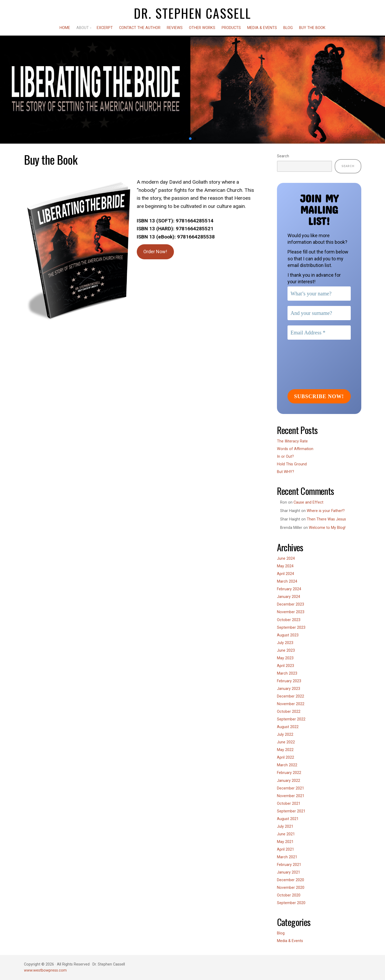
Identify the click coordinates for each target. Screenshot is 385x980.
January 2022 (289, 781)
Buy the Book (312, 28)
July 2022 (285, 735)
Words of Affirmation (295, 449)
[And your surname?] (319, 313)
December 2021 (291, 788)
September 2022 (291, 719)
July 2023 (285, 643)
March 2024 (287, 581)
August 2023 (288, 635)
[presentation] (309, 364)
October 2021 (289, 804)
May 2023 (285, 658)
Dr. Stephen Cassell (192, 13)
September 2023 (291, 628)
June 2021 (286, 834)
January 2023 (289, 689)
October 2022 (289, 712)
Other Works (202, 28)
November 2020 (291, 888)
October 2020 (289, 895)
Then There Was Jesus (326, 519)
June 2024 (286, 559)
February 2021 (289, 865)
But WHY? (286, 472)
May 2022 (285, 750)
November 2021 (291, 796)
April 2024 (286, 574)
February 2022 (289, 773)
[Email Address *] (319, 333)
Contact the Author (140, 28)
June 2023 (286, 650)
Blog (288, 28)
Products (231, 28)
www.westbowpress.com (45, 970)
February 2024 (289, 589)
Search (283, 156)
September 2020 (291, 903)
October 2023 (289, 620)
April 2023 (286, 666)
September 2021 (291, 811)
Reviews (175, 28)
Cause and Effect (308, 502)
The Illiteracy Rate (292, 441)
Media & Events (262, 28)
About (83, 28)
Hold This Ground (292, 464)
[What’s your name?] (319, 294)
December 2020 (291, 880)
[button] (190, 139)
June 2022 (286, 742)
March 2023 (287, 673)
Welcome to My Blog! (327, 528)
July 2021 (285, 827)
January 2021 (289, 872)
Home (65, 28)
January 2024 (289, 597)
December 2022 (291, 696)
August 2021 (288, 819)
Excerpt (105, 28)
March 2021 (287, 857)
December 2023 (291, 604)
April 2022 (286, 757)
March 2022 (287, 765)
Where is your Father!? (326, 511)
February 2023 (289, 681)
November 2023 (291, 612)
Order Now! (155, 252)
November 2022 (291, 704)
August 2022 (288, 727)
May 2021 (285, 842)
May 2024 (285, 566)
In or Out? (285, 457)
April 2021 (286, 849)
